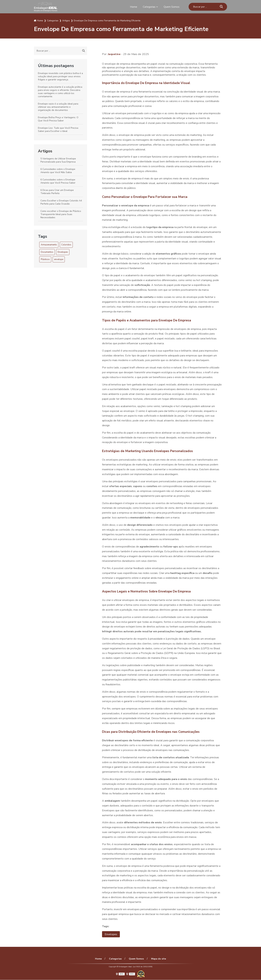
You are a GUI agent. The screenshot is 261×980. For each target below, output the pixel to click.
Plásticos (45, 259)
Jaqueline (114, 54)
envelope (59, 259)
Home (134, 7)
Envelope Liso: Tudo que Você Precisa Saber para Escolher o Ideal (58, 130)
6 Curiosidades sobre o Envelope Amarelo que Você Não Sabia (58, 171)
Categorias (149, 7)
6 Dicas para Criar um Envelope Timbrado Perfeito (57, 192)
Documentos (47, 252)
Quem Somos (172, 7)
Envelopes (63, 252)
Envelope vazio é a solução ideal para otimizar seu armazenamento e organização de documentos (58, 107)
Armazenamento (49, 245)
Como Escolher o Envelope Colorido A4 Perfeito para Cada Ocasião (61, 202)
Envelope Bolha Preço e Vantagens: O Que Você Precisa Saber (58, 119)
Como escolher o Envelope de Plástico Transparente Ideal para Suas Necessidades (61, 214)
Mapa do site (158, 959)
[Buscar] (221, 7)
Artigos (45, 151)
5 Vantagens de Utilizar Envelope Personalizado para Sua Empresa (58, 160)
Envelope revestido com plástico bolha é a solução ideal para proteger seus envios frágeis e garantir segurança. (60, 76)
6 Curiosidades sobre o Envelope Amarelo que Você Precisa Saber (58, 181)
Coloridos (66, 245)
